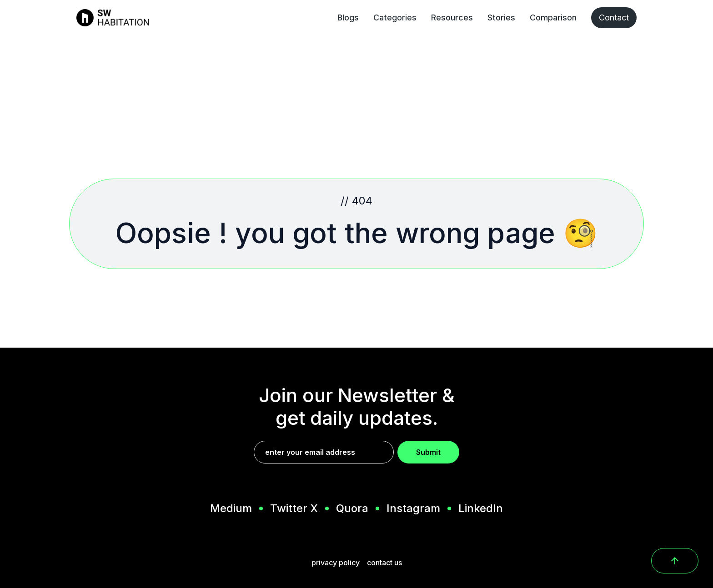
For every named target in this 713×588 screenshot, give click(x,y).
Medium (231, 508)
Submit (428, 452)
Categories (395, 17)
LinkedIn (481, 508)
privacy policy (336, 563)
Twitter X (294, 508)
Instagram (413, 508)
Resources (452, 17)
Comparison (553, 17)
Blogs (348, 17)
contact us (384, 563)
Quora (352, 508)
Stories (501, 17)
